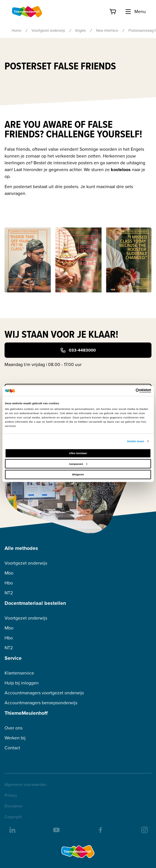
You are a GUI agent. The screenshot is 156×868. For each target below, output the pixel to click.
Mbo (9, 573)
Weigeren (78, 475)
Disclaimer (14, 806)
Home (16, 30)
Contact (12, 748)
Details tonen (136, 441)
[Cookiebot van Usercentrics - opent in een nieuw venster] (126, 391)
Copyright (13, 817)
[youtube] (56, 829)
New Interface (107, 30)
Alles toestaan (78, 453)
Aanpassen (78, 464)
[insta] (144, 829)
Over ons (13, 728)
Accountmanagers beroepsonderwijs (41, 703)
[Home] (27, 12)
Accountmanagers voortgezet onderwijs (44, 693)
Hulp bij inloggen (22, 683)
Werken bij (15, 738)
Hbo (9, 583)
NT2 (9, 593)
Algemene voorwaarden (26, 785)
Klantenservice (19, 673)
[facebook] (100, 829)
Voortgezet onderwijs (48, 30)
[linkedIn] (12, 829)
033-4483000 (78, 350)
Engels (81, 30)
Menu (135, 12)
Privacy (11, 795)
